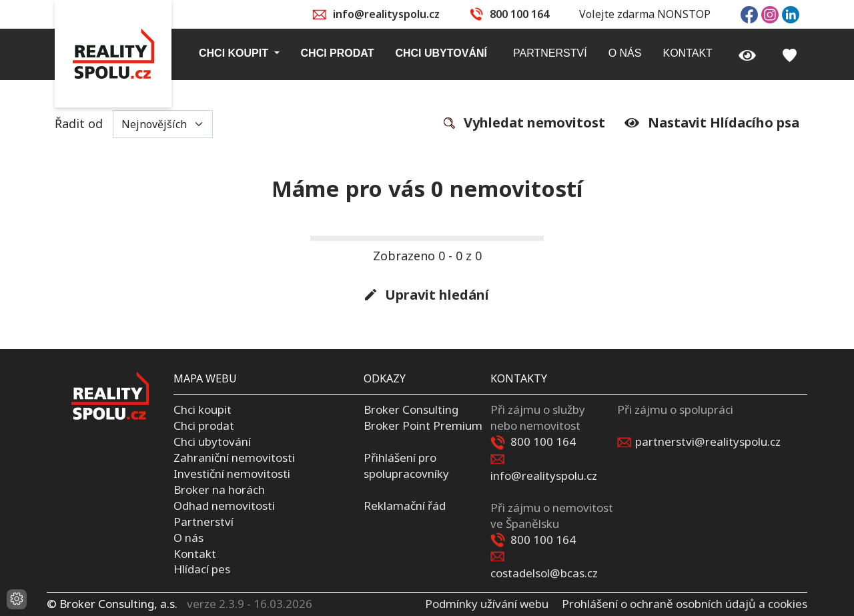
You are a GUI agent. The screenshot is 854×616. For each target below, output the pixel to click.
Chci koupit (202, 409)
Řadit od (134, 124)
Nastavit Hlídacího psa (712, 123)
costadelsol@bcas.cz (544, 573)
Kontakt (195, 554)
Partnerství (203, 522)
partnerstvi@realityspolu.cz (708, 441)
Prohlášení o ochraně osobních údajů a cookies (685, 604)
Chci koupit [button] (235, 53)
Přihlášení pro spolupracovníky (406, 466)
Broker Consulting (411, 409)
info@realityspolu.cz (386, 14)
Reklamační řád (405, 506)
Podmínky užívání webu (487, 604)
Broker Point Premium (423, 425)
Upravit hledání (427, 296)
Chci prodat (204, 425)
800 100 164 (519, 14)
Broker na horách (219, 490)
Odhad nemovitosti (224, 506)
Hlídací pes (202, 569)
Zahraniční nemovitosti (234, 457)
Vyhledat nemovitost (524, 123)
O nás (188, 538)
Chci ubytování (212, 441)
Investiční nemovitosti (232, 474)
